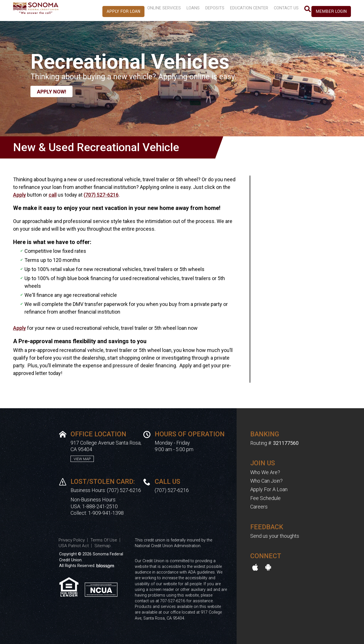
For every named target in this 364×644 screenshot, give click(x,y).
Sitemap (103, 546)
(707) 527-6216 (101, 195)
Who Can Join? (266, 481)
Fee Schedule (265, 498)
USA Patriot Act (74, 546)
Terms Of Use (104, 540)
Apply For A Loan (269, 489)
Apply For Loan (108, 12)
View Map (82, 459)
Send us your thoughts (275, 536)
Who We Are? (265, 472)
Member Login (331, 12)
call (53, 195)
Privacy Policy (72, 540)
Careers (259, 507)
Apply (19, 195)
